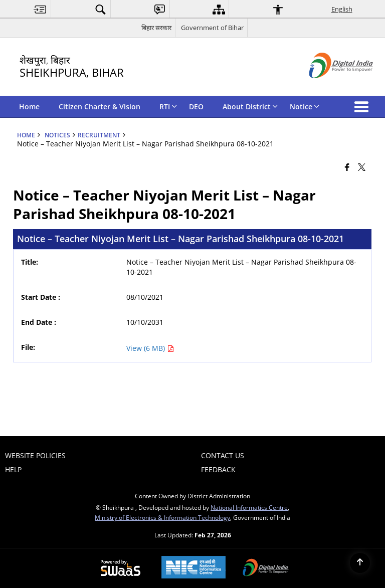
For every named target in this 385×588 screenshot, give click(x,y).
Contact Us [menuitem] (223, 455)
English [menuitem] (342, 9)
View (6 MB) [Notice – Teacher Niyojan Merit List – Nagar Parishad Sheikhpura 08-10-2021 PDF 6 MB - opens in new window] (150, 348)
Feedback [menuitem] (218, 469)
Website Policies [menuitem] (35, 455)
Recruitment (99, 135)
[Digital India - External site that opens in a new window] (329, 86)
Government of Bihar (212, 28)
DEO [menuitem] (196, 107)
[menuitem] (40, 9)
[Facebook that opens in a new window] (347, 166)
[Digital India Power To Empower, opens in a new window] (266, 568)
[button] (363, 107)
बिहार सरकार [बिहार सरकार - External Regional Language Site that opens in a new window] (156, 28)
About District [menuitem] (250, 107)
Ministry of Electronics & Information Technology (162, 517)
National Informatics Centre (249, 507)
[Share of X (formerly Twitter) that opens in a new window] (362, 166)
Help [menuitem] (13, 469)
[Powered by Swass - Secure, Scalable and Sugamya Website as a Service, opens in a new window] (121, 568)
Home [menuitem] (29, 107)
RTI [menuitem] (168, 107)
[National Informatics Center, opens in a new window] (194, 568)
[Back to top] (360, 563)
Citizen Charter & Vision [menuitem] (100, 107)
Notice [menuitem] (305, 107)
